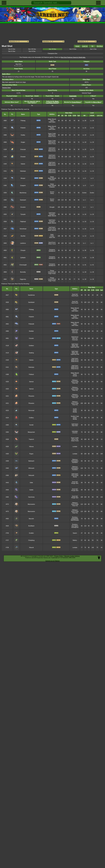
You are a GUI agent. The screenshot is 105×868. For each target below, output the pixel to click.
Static (52, 235)
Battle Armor (52, 164)
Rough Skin (75, 483)
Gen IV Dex (12, 51)
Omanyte (23, 149)
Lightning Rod (75, 347)
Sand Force (52, 242)
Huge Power (52, 273)
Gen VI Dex (73, 49)
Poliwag (23, 121)
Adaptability (75, 519)
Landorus (23, 243)
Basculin (31, 519)
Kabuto (23, 164)
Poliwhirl (23, 128)
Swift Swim (52, 122)
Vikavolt (31, 548)
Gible (31, 483)
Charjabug (31, 540)
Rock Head (75, 475)
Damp (52, 121)
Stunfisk (23, 236)
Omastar (23, 157)
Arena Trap (75, 439)
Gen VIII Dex (32, 49)
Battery (75, 540)
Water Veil (75, 346)
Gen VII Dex (52, 49)
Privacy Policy (59, 556)
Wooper (23, 178)
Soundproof (75, 527)
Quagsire (23, 186)
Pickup (52, 271)
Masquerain (31, 432)
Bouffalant (31, 526)
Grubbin (31, 533)
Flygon (31, 454)
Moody (75, 412)
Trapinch (31, 439)
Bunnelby (23, 272)
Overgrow (52, 250)
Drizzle (75, 376)
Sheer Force (52, 136)
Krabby (23, 135)
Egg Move (100, 46)
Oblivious (75, 380)
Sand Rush (75, 296)
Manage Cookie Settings (72, 556)
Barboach (31, 461)
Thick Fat (75, 383)
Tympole (23, 214)
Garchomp (31, 497)
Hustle (75, 409)
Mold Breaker (75, 520)
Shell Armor (52, 135)
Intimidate (75, 431)
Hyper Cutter (52, 134)
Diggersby (23, 279)
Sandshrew (31, 295)
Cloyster (31, 338)
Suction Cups (75, 416)
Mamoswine (31, 504)
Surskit (31, 425)
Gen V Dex (93, 49)
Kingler (23, 142)
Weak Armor (52, 151)
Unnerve (75, 433)
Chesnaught (23, 265)
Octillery (31, 418)
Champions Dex (52, 54)
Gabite (31, 490)
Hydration (52, 214)
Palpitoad (23, 222)
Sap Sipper (75, 526)
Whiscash (31, 468)
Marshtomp (23, 193)
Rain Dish (75, 426)
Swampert (23, 200)
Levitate (75, 447)
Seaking (31, 353)
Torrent (52, 192)
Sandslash (31, 302)
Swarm (75, 533)
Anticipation (75, 461)
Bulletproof (52, 251)
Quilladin (23, 258)
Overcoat (75, 333)
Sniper (75, 410)
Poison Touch (52, 229)
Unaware (52, 180)
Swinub (31, 382)
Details (77, 46)
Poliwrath (31, 324)
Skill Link (75, 331)
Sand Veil (52, 237)
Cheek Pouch (52, 272)
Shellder (31, 331)
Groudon (23, 207)
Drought (52, 207)
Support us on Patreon (52, 561)
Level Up (85, 46)
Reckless (75, 517)
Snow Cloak (75, 382)
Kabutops (23, 171)
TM (92, 46)
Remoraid (31, 410)
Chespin (23, 250)
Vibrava (31, 447)
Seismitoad (23, 229)
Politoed (31, 374)
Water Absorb (52, 119)
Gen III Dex (32, 51)
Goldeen (31, 346)
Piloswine (31, 396)
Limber (52, 236)
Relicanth (31, 475)
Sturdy (75, 477)
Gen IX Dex (12, 49)
